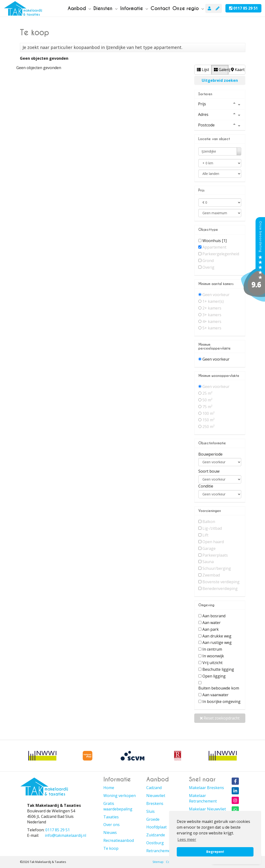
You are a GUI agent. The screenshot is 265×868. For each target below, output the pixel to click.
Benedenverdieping (220, 589)
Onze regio (188, 8)
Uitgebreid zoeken (220, 80)
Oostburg (155, 843)
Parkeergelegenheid (221, 254)
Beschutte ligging (218, 669)
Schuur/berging (217, 568)
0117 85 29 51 (243, 8)
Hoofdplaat (156, 827)
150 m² (209, 420)
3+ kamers (212, 315)
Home (109, 788)
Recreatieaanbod (119, 840)
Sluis (150, 811)
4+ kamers (212, 321)
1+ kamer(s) (213, 301)
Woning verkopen (120, 796)
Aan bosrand (214, 616)
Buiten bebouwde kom (219, 688)
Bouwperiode (210, 454)
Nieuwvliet (156, 796)
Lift (205, 535)
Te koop (111, 848)
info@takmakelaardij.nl (65, 835)
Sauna (208, 562)
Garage (209, 548)
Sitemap (158, 862)
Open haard (213, 542)
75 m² (207, 407)
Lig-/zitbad (212, 528)
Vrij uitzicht (212, 663)
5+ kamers (212, 328)
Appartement (214, 247)
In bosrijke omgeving (221, 702)
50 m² (207, 400)
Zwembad (211, 575)
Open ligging (214, 676)
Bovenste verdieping (221, 582)
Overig (208, 267)
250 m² (209, 427)
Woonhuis (215, 241)
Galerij (221, 70)
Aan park (211, 629)
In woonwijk (213, 656)
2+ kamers (212, 308)
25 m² (207, 393)
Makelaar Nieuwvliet (207, 809)
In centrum (212, 649)
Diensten (106, 8)
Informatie (134, 8)
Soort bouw (209, 471)
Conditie (206, 486)
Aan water (212, 623)
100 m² (209, 413)
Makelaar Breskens (206, 788)
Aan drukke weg (217, 636)
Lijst (203, 70)
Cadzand (154, 788)
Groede (153, 819)
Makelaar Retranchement (203, 798)
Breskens (155, 803)
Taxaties (111, 817)
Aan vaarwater (215, 695)
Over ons (112, 825)
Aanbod (79, 8)
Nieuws (110, 832)
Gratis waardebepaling (118, 806)
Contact (160, 8)
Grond (208, 261)
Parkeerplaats (215, 555)
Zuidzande (156, 835)
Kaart (238, 70)
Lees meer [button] (187, 839)
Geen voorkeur (216, 295)
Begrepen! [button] (215, 852)
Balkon (209, 522)
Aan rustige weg (217, 642)
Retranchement (160, 851)
